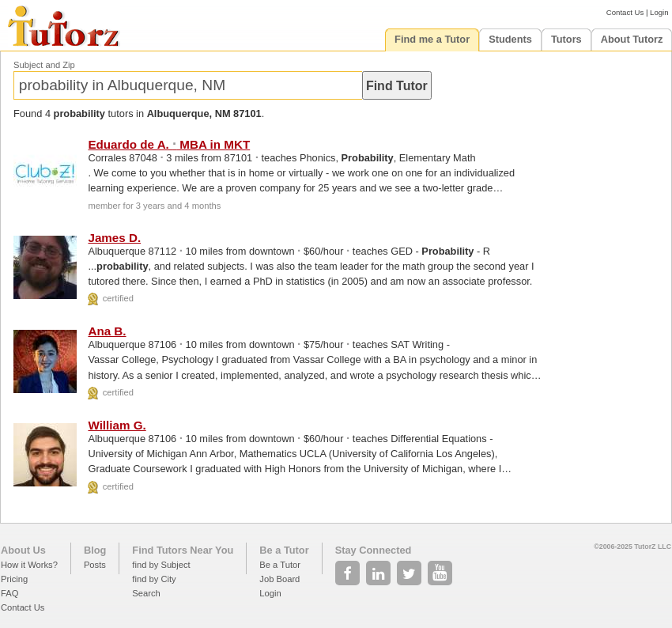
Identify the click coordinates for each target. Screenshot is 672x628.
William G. (117, 425)
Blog (95, 550)
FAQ (9, 593)
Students (510, 39)
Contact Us (625, 12)
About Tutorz (632, 39)
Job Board (279, 579)
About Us (23, 550)
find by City (154, 579)
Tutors (566, 39)
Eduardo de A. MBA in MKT (169, 144)
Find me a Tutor (432, 39)
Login (659, 12)
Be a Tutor (284, 550)
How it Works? (29, 565)
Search (146, 593)
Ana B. (107, 331)
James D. (114, 238)
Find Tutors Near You (183, 550)
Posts (95, 565)
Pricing (14, 579)
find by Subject (161, 565)
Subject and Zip (44, 65)
